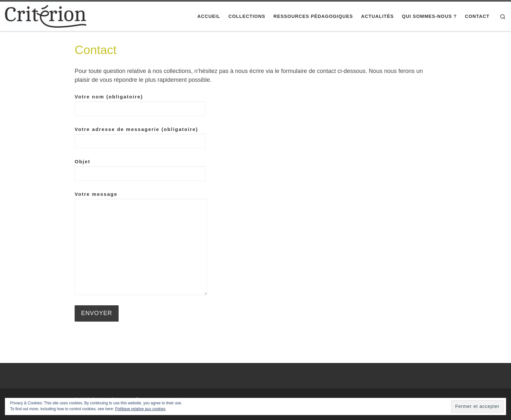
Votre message (141, 243)
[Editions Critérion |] (46, 15)
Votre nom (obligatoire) (140, 105)
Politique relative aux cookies (140, 409)
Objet (140, 170)
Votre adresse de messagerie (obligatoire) (140, 138)
